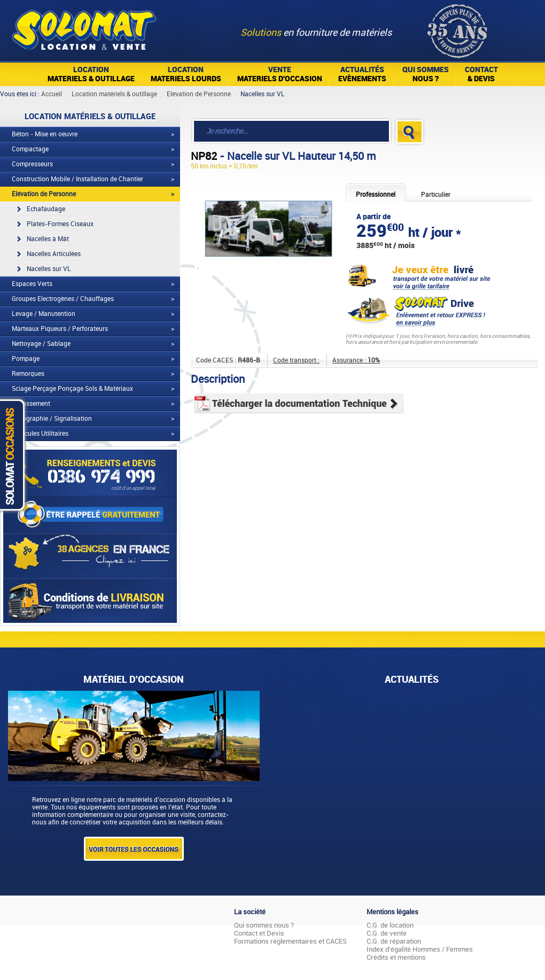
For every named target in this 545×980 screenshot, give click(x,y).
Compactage (30, 149)
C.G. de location (390, 925)
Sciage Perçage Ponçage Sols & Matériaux (72, 389)
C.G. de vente (387, 933)
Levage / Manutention (44, 314)
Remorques (28, 374)
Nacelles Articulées (54, 254)
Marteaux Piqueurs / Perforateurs (60, 329)
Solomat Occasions (15, 455)
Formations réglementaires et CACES (290, 941)
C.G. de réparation (394, 941)
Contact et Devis (259, 933)
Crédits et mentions (396, 957)
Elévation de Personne (199, 94)
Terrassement (31, 404)
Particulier (436, 195)
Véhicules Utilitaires (40, 434)
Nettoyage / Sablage (41, 344)
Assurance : (356, 360)
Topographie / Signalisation (52, 419)
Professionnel (376, 195)
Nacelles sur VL (263, 94)
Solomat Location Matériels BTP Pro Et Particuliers (84, 27)
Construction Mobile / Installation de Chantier (77, 179)
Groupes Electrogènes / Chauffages (63, 299)
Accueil (52, 94)
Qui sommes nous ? (264, 925)
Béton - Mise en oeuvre (45, 134)
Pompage (26, 359)
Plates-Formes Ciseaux (60, 224)
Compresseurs (32, 164)
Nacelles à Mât (48, 239)
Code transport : (296, 360)
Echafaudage (46, 209)
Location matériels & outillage (114, 94)
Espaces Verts (32, 284)
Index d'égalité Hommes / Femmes (420, 949)
